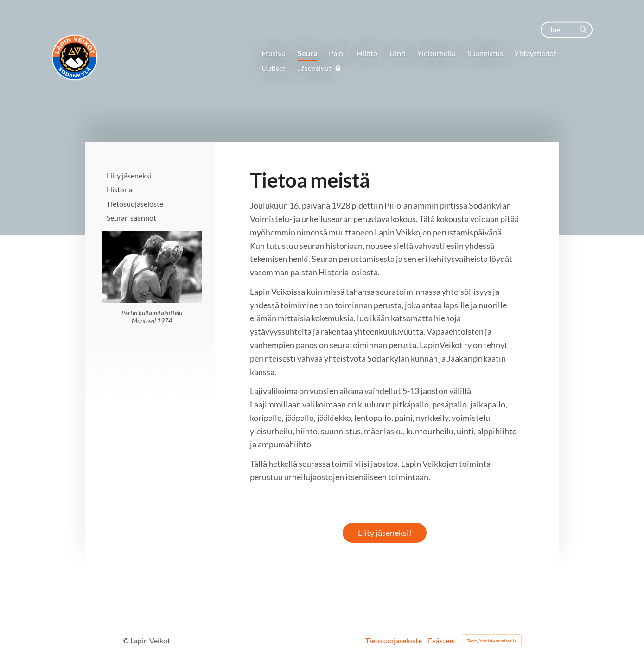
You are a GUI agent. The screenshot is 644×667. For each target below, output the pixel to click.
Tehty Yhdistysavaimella (492, 641)
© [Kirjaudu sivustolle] (127, 640)
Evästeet (442, 641)
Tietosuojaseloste (394, 641)
